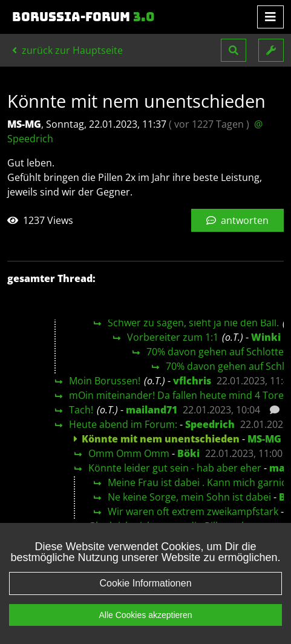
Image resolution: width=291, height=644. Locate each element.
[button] (234, 50)
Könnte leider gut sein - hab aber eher (175, 468)
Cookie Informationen (145, 599)
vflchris (192, 381)
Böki (188, 453)
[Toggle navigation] (270, 17)
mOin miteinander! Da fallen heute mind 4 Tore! (178, 395)
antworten (237, 220)
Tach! (81, 410)
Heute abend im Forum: (123, 424)
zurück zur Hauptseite (67, 50)
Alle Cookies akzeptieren (145, 631)
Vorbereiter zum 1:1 (173, 337)
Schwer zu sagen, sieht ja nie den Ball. (193, 323)
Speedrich (210, 424)
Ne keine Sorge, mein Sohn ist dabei (189, 497)
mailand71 (152, 410)
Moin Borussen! (105, 381)
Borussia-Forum (83, 17)
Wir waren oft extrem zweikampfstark (193, 511)
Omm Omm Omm (129, 453)
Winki (266, 337)
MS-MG (264, 439)
